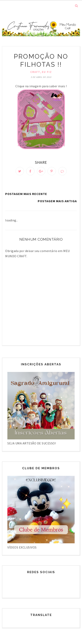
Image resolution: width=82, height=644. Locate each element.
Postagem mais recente (26, 194)
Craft (35, 72)
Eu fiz (47, 72)
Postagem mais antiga (57, 201)
